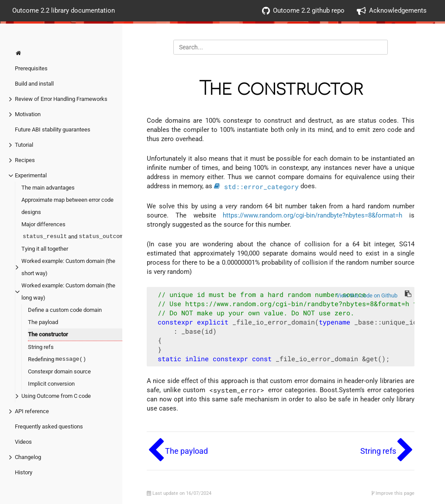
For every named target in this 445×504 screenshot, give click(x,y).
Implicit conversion (51, 384)
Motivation (28, 114)
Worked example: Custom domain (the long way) (68, 292)
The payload (43, 322)
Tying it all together (45, 249)
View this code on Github (367, 295)
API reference (32, 411)
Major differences (43, 224)
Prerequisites (31, 68)
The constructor (48, 334)
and (75, 237)
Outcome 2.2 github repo (303, 11)
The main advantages (48, 188)
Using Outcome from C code (56, 396)
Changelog (28, 457)
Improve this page (393, 493)
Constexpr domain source (59, 371)
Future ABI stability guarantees (53, 129)
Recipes (25, 160)
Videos (23, 442)
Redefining (58, 359)
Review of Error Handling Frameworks (61, 99)
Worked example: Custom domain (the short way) (68, 267)
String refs (41, 347)
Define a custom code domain (65, 310)
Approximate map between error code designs (67, 206)
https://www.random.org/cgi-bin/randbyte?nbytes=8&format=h (312, 215)
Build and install (34, 84)
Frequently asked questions (49, 426)
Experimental (31, 175)
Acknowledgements (392, 11)
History (24, 472)
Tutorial (24, 145)
